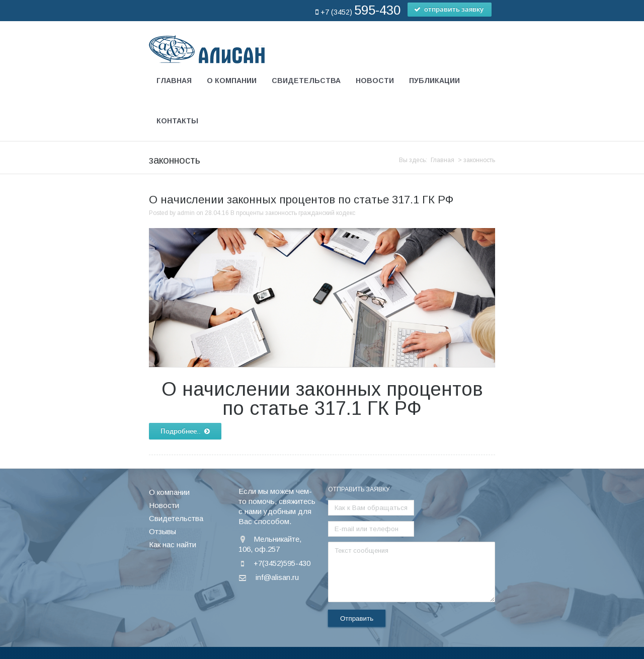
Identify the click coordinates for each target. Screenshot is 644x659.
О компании (232, 81)
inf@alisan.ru (277, 535)
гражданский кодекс (327, 171)
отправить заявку (450, 10)
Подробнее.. (185, 389)
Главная (174, 81)
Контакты (177, 121)
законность (281, 171)
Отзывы (163, 489)
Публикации (434, 81)
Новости (375, 81)
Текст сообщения (412, 530)
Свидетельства (306, 81)
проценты (250, 171)
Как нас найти (173, 502)
